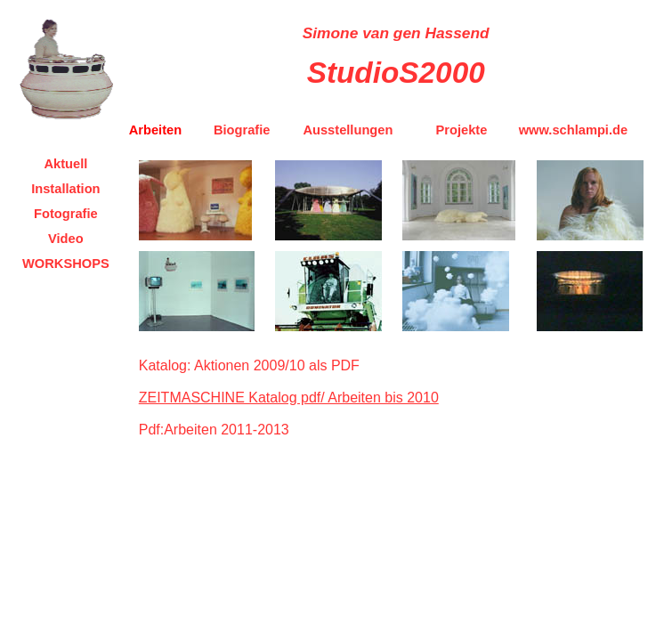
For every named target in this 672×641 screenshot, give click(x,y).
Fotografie (66, 214)
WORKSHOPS (66, 264)
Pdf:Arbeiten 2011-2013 (214, 430)
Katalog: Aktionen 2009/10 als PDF (249, 365)
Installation (65, 189)
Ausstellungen (348, 130)
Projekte (462, 130)
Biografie (242, 130)
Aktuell (65, 164)
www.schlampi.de (573, 130)
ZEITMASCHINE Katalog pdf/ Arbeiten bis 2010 (289, 398)
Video (66, 239)
